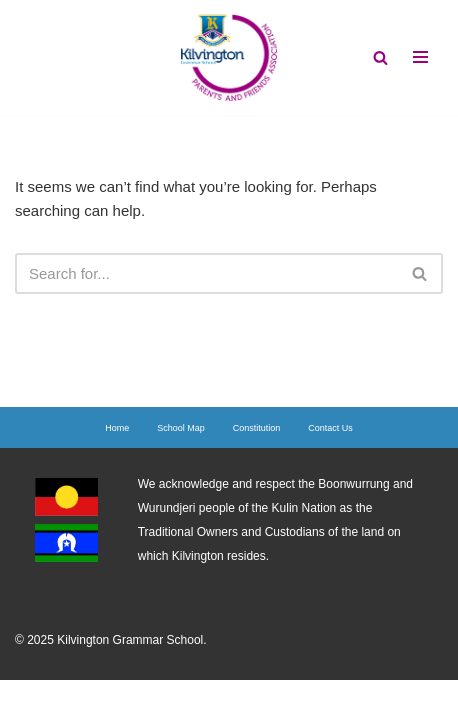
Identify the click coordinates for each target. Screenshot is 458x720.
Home (117, 428)
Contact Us (330, 428)
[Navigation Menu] (420, 57)
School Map (181, 428)
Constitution (257, 428)
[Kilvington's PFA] (229, 57)
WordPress (294, 699)
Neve (144, 699)
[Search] (380, 57)
